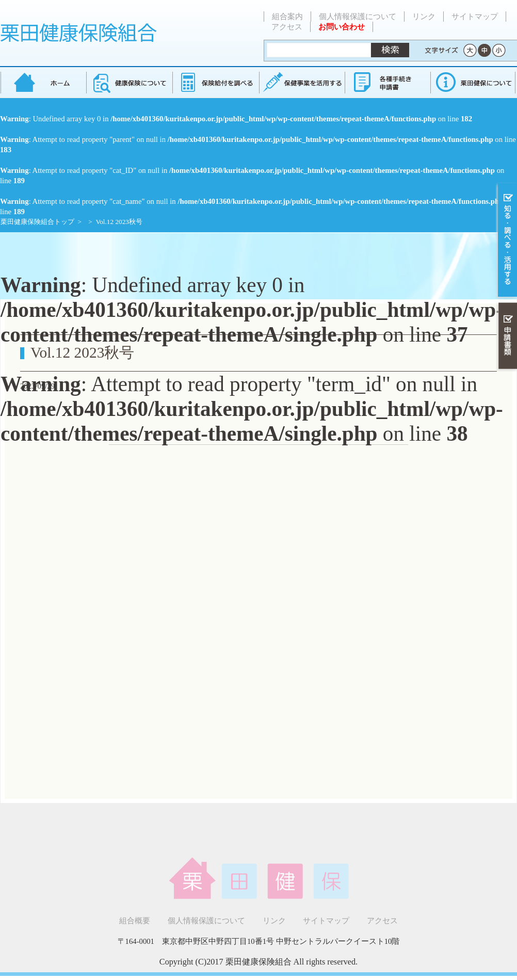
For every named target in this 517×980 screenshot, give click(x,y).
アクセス (287, 27)
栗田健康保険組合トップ (37, 222)
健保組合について (473, 82)
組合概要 (135, 921)
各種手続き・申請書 (387, 82)
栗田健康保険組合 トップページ (43, 82)
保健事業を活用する (301, 82)
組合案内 (287, 17)
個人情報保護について (358, 17)
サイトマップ (475, 17)
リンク (424, 17)
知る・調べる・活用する (506, 241)
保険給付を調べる (215, 82)
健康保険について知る (129, 82)
